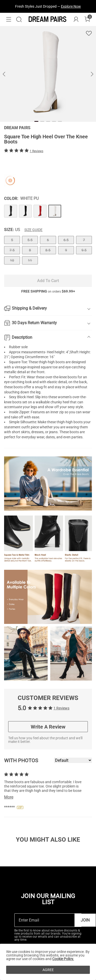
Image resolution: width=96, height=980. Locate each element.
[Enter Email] (45, 920)
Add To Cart (48, 281)
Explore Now (71, 6)
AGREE (48, 970)
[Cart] (87, 19)
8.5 (48, 250)
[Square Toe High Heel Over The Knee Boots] (11, 211)
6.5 (66, 240)
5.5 (30, 240)
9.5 (84, 250)
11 (30, 260)
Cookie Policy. (63, 959)
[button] (9, 19)
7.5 (12, 250)
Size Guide (33, 230)
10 (12, 260)
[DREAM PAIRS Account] (76, 19)
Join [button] (85, 920)
